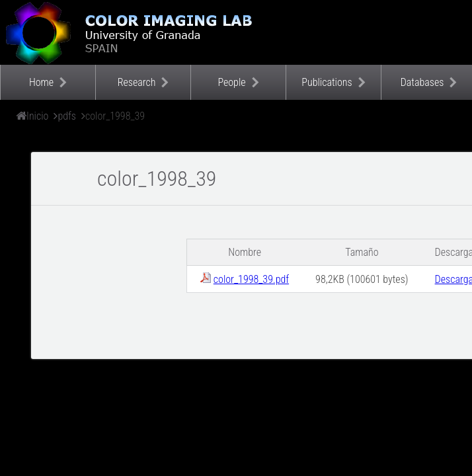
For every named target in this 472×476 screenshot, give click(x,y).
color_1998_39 (115, 116)
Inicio (37, 116)
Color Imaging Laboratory (132, 32)
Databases (422, 82)
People (231, 82)
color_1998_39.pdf (251, 279)
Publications (327, 82)
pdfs (67, 116)
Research (137, 82)
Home (41, 82)
